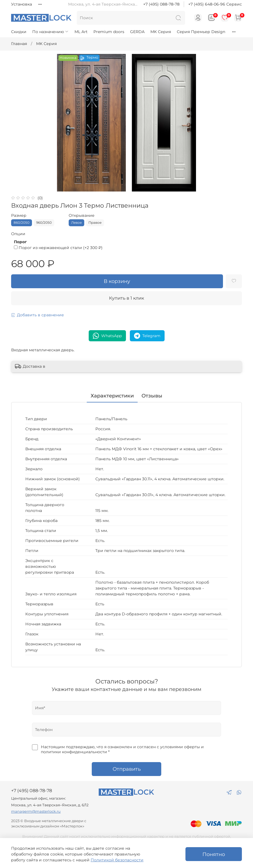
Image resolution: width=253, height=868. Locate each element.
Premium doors (109, 32)
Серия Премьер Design (201, 32)
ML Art (81, 32)
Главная (19, 44)
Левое (76, 222)
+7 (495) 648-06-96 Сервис (215, 4)
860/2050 (22, 222)
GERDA (137, 32)
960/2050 (44, 222)
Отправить (127, 769)
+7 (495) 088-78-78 (161, 4)
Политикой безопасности (117, 860)
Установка (22, 4)
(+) (58, 248)
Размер (19, 216)
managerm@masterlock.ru (36, 811)
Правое (95, 222)
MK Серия (161, 32)
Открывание (82, 216)
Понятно (214, 854)
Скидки (19, 32)
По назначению (50, 32)
